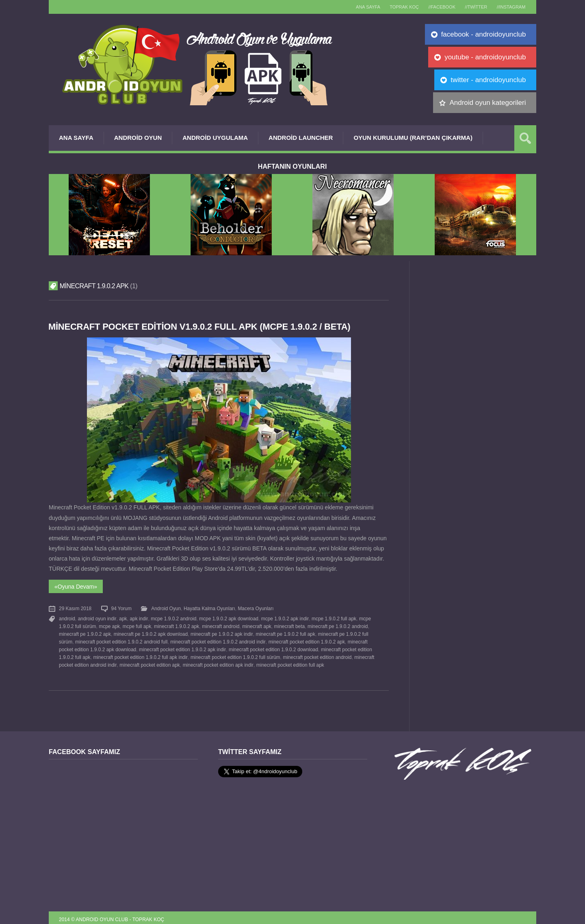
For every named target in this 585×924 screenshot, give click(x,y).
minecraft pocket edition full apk (289, 661)
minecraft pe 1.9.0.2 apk (85, 632)
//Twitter (472, 7)
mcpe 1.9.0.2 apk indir (283, 617)
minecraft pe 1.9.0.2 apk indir (221, 632)
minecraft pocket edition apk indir (217, 661)
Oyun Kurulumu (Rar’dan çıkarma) (413, 138)
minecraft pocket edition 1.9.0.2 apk (305, 639)
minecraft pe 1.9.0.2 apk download (150, 632)
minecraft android (220, 625)
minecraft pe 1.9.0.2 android (336, 625)
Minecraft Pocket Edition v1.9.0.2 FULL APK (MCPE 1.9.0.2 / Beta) (202, 327)
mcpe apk (109, 625)
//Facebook (435, 7)
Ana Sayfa (76, 138)
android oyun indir (97, 617)
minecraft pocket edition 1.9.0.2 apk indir (182, 646)
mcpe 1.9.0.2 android (172, 617)
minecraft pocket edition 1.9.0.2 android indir (217, 639)
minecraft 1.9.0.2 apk (176, 625)
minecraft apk (256, 625)
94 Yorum (121, 608)
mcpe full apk (136, 625)
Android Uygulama (215, 138)
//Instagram (510, 7)
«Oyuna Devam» (76, 586)
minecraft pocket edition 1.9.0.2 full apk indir (140, 654)
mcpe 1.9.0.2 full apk (332, 617)
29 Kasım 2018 (75, 608)
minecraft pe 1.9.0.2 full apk (284, 632)
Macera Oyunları (255, 608)
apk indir (138, 617)
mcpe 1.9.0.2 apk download (227, 617)
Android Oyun (138, 138)
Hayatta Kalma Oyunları (209, 608)
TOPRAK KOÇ (395, 7)
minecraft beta (288, 625)
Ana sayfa (356, 7)
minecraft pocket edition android (316, 654)
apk (122, 617)
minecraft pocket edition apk (149, 661)
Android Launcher (301, 138)
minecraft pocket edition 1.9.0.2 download (272, 646)
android (67, 617)
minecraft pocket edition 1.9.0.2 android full (121, 639)
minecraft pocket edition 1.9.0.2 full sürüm (234, 654)
